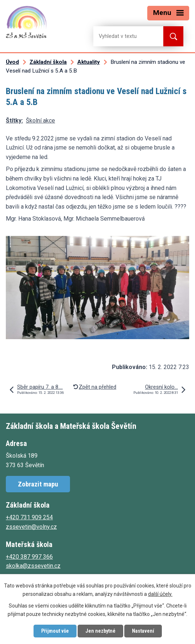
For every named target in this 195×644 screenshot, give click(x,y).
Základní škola (48, 62)
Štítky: (14, 121)
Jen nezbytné (100, 631)
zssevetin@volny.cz (31, 527)
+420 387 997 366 (29, 557)
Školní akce (40, 121)
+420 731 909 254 (29, 517)
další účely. (160, 594)
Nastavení (143, 631)
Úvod (12, 62)
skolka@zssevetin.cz (33, 566)
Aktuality (89, 62)
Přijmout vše (55, 631)
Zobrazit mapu (38, 484)
